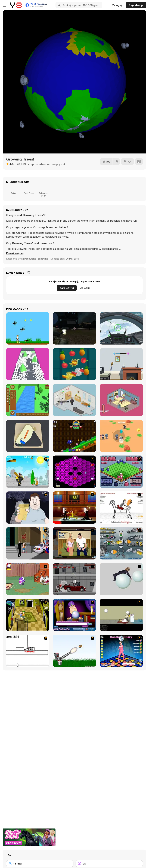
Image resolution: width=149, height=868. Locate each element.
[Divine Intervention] (28, 543)
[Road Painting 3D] (28, 436)
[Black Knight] (28, 472)
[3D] (109, 864)
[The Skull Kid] (121, 615)
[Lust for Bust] (74, 543)
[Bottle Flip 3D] (121, 364)
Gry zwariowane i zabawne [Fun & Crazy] (33, 259)
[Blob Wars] (121, 472)
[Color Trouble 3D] (28, 364)
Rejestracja (136, 5)
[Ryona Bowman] (28, 328)
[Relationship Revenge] (121, 507)
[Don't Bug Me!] (121, 400)
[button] (15, 253)
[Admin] (74, 400)
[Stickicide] (28, 651)
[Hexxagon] (74, 472)
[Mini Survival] (28, 400)
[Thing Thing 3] (74, 579)
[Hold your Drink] (28, 507)
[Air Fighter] (121, 328)
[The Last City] (74, 328)
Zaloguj (117, 5)
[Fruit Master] (74, 364)
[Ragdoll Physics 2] (121, 579)
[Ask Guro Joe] (74, 615)
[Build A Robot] (121, 543)
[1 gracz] (40, 864)
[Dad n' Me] (28, 579)
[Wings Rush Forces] (74, 436)
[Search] (59, 5)
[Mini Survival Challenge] (121, 436)
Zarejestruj (67, 288)
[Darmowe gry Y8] (16, 5)
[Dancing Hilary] (121, 651)
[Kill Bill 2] (74, 507)
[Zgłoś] (128, 162)
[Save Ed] (28, 615)
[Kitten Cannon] (74, 651)
